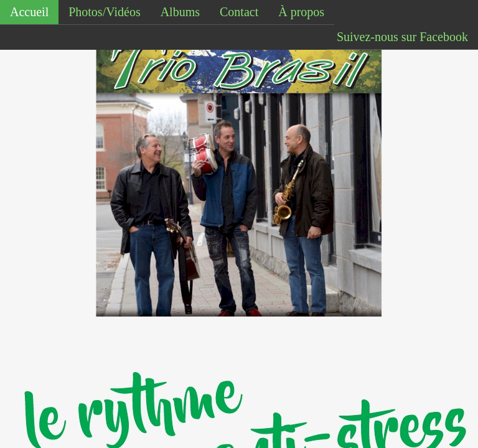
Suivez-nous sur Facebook (402, 37)
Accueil (29, 12)
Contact (239, 12)
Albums (180, 12)
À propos (301, 12)
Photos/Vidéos (104, 12)
